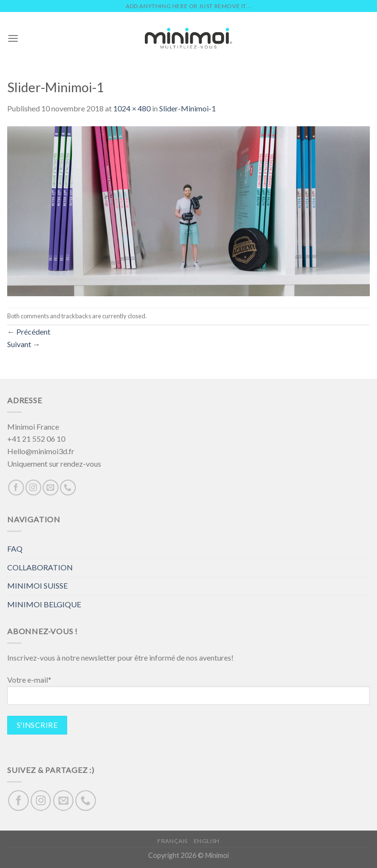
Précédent (29, 332)
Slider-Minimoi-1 (188, 108)
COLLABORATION (40, 567)
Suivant (24, 344)
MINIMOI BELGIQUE (44, 604)
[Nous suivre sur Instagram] (33, 488)
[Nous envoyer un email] (51, 488)
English (207, 841)
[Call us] (68, 488)
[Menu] (13, 38)
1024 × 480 (132, 108)
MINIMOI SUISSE (37, 585)
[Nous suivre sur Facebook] (16, 488)
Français (172, 841)
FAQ (15, 549)
